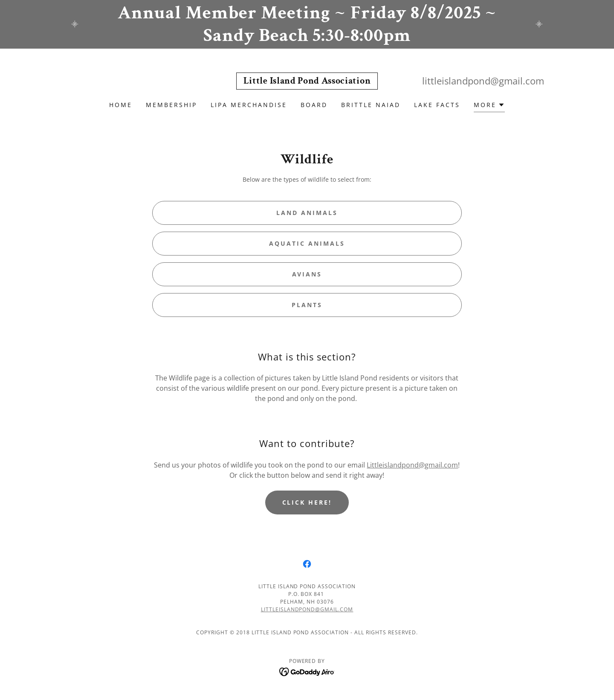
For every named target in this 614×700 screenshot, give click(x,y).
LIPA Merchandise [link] (249, 105)
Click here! (307, 502)
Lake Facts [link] (437, 105)
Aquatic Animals (307, 243)
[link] (307, 81)
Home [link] (121, 105)
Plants (307, 305)
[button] (489, 106)
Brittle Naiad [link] (371, 105)
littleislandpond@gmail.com (307, 609)
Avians (307, 274)
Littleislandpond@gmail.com (412, 465)
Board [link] (314, 105)
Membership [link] (171, 105)
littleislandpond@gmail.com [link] (483, 81)
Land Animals (307, 213)
